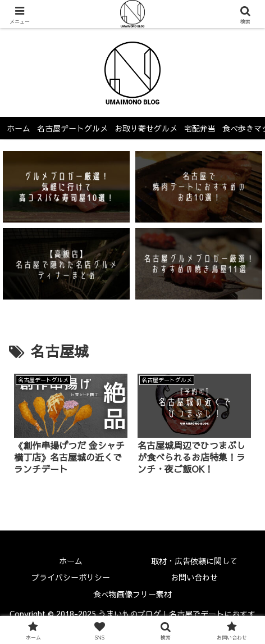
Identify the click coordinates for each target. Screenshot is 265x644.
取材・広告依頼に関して (194, 561)
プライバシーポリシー (71, 577)
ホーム (71, 561)
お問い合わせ (194, 577)
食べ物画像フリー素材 (132, 594)
